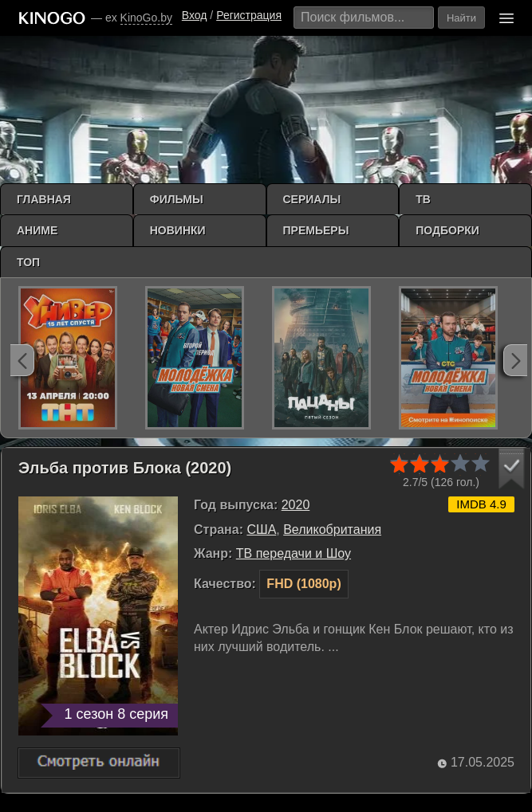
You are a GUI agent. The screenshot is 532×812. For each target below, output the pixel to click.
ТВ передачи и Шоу (294, 553)
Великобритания (332, 530)
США (261, 530)
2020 (296, 505)
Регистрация (249, 15)
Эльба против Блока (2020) (125, 468)
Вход (195, 15)
